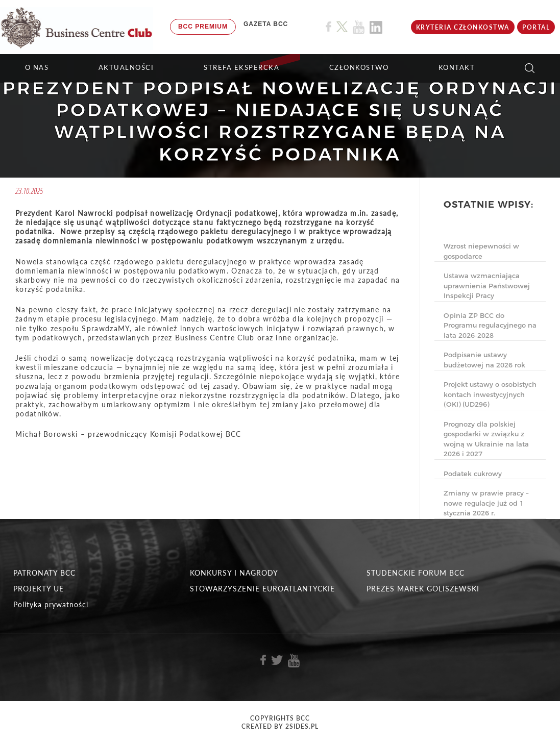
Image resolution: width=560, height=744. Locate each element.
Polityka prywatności (51, 604)
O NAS (37, 67)
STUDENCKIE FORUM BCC (416, 573)
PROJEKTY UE (39, 589)
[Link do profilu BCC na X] (342, 27)
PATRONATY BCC (44, 573)
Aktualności (126, 67)
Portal (536, 27)
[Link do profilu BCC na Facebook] (328, 27)
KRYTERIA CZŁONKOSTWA (463, 27)
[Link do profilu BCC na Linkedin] (376, 27)
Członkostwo (359, 67)
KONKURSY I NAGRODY (234, 573)
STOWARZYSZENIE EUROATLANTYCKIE (262, 589)
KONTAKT (457, 67)
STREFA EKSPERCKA (241, 67)
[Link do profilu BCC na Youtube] (359, 27)
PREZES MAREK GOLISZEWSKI (423, 589)
